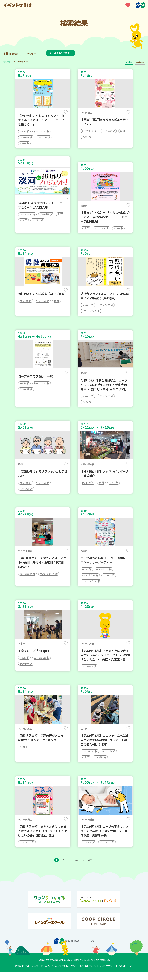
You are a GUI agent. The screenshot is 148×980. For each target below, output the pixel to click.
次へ (91, 867)
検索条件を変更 (63, 53)
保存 (66, 112)
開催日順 (140, 62)
